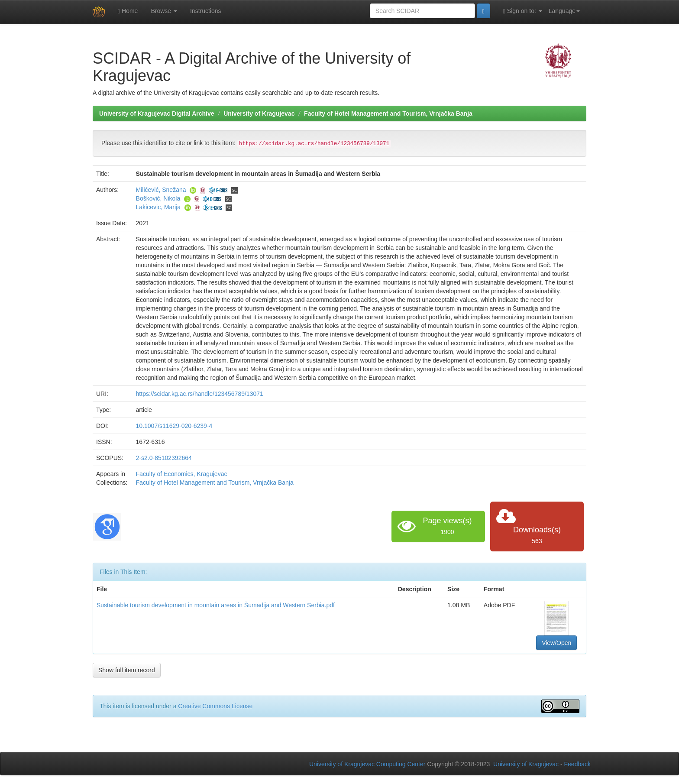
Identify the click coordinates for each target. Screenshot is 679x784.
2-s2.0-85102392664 (164, 458)
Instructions (206, 11)
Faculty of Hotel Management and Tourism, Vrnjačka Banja (388, 113)
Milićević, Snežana (161, 190)
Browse (164, 11)
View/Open (556, 643)
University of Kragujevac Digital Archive (157, 113)
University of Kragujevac (259, 113)
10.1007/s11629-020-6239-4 (174, 426)
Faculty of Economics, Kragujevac (182, 474)
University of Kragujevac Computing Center (367, 764)
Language (564, 11)
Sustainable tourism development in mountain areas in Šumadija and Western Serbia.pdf (216, 605)
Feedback (577, 764)
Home (128, 11)
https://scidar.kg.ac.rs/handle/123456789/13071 (200, 394)
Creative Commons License (215, 706)
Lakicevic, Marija (158, 207)
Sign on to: (523, 11)
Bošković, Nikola (158, 198)
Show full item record (127, 670)
